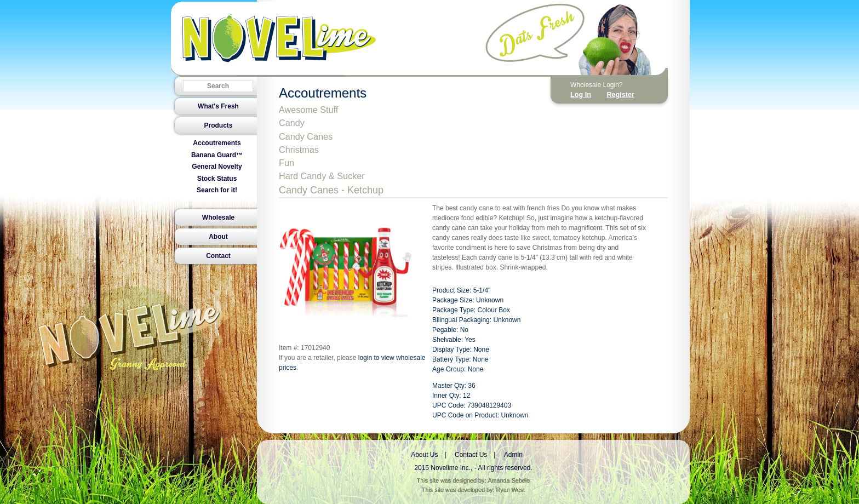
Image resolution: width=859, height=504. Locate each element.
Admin (513, 455)
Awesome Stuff (308, 110)
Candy (292, 123)
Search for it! (217, 190)
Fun (287, 163)
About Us (424, 455)
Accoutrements (217, 143)
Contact (218, 256)
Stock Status (217, 179)
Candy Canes (306, 136)
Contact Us (471, 455)
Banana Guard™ (217, 155)
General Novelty (217, 167)
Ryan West (511, 490)
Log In (581, 95)
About (218, 237)
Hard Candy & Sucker (322, 176)
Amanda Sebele (509, 480)
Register (620, 95)
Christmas (299, 150)
